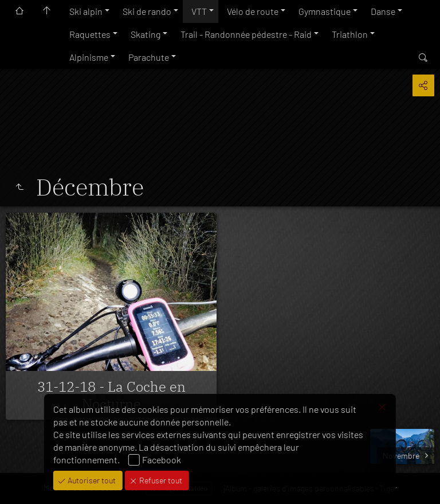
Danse (383, 11)
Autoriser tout (91, 480)
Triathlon (350, 34)
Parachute (149, 57)
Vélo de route (253, 11)
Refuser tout (160, 480)
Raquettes (90, 34)
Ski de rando (147, 11)
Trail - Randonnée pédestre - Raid (246, 34)
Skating (146, 34)
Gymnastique (325, 11)
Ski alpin (86, 11)
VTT (199, 11)
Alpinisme (89, 57)
